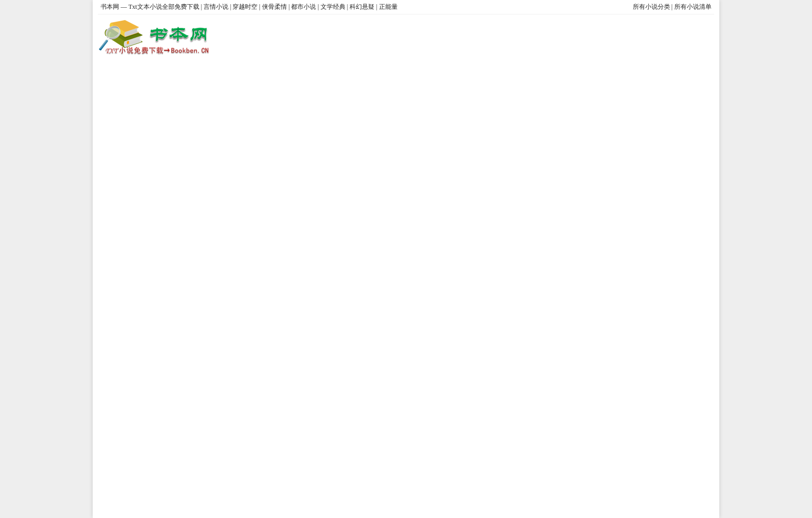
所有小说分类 (651, 7)
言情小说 (216, 7)
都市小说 (303, 7)
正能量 (388, 7)
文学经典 (333, 7)
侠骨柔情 (274, 7)
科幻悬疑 (362, 7)
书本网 (111, 7)
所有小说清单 (693, 7)
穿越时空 (245, 7)
